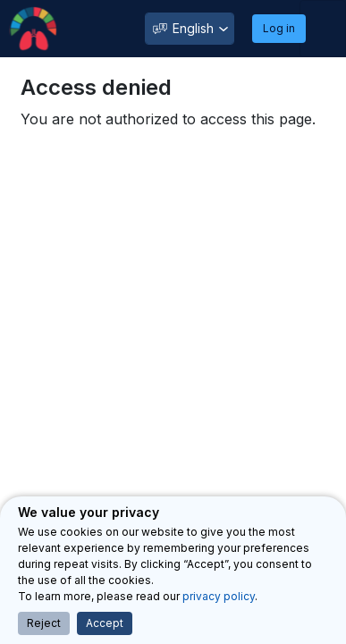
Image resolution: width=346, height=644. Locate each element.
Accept (105, 623)
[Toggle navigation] (323, 29)
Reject (44, 623)
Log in (279, 28)
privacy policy (219, 596)
